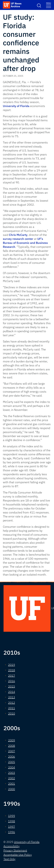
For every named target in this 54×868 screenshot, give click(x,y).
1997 (12, 827)
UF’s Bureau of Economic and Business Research (25, 243)
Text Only (9, 859)
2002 (12, 778)
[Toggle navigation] (49, 5)
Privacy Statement (15, 850)
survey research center (18, 239)
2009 (12, 740)
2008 (12, 746)
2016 (12, 681)
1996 (12, 832)
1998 (12, 821)
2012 (12, 703)
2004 (12, 767)
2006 (12, 756)
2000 (12, 789)
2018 (12, 670)
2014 (12, 692)
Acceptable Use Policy (18, 855)
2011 (12, 708)
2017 (12, 676)
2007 (12, 751)
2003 (12, 773)
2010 (12, 713)
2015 (12, 686)
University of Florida (16, 106)
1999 (12, 816)
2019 (12, 665)
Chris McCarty (18, 235)
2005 (12, 762)
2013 (12, 697)
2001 (12, 784)
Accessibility (12, 846)
